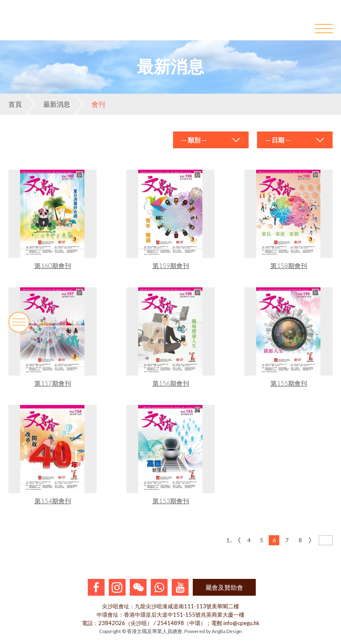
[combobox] (211, 140)
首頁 (15, 104)
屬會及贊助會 (224, 587)
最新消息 (48, 104)
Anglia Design (227, 631)
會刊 (89, 104)
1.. (229, 540)
